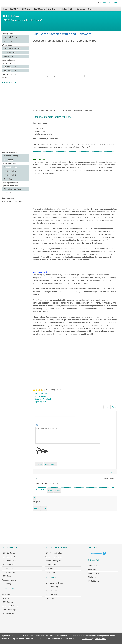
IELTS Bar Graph (8, 553)
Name (37, 415)
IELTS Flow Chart (9, 565)
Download (52, 9)
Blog (72, 9)
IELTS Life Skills (51, 594)
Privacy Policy (93, 569)
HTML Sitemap (94, 581)
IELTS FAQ (14, 9)
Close (44, 508)
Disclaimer (92, 577)
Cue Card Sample (9, 74)
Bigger (105, 2)
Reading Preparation (10, 152)
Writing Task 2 (9, 56)
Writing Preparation (9, 164)
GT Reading (9, 41)
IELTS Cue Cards (51, 591)
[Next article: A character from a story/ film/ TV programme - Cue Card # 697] (114, 407)
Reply (50, 490)
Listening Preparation (10, 183)
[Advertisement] (16, 118)
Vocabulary (63, 9)
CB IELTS (6, 598)
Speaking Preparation (10, 186)
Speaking (6, 77)
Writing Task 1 (10, 171)
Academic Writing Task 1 (13, 48)
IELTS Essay (7, 576)
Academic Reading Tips (54, 557)
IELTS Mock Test (8, 193)
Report (37, 508)
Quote (57, 490)
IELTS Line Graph (9, 557)
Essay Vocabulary (9, 198)
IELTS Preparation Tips (54, 553)
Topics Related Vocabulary (12, 201)
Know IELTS (7, 594)
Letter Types (50, 598)
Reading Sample (8, 34)
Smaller (116, 2)
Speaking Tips (50, 572)
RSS (113, 472)
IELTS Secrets (7, 602)
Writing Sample (8, 45)
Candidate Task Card (43, 399)
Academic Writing (11, 167)
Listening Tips (50, 568)
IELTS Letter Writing (10, 572)
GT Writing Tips (51, 565)
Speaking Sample (9, 63)
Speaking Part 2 (41, 402)
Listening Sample (8, 60)
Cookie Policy (93, 566)
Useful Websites (8, 614)
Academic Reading (11, 37)
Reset (110, 2)
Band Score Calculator (10, 606)
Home (5, 9)
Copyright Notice (94, 573)
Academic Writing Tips (53, 561)
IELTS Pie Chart (8, 568)
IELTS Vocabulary (52, 587)
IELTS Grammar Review (54, 583)
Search (91, 9)
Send (47, 464)
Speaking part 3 (10, 71)
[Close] (35, 498)
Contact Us (81, 9)
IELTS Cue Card (41, 394)
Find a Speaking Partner (13, 189)
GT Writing (8, 179)
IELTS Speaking (41, 396)
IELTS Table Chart (9, 561)
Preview (39, 464)
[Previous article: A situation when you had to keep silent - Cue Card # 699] (107, 407)
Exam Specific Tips (9, 610)
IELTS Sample (40, 9)
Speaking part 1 (10, 67)
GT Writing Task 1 (11, 52)
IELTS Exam (26, 9)
